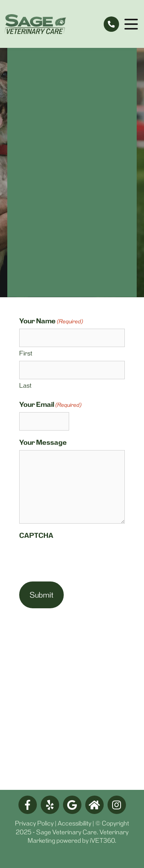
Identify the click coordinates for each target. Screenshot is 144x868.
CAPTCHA (36, 536)
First (26, 353)
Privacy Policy (34, 823)
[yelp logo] (50, 805)
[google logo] (72, 805)
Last (25, 385)
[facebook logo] (28, 805)
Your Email (50, 405)
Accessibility (74, 823)
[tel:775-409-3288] (111, 24)
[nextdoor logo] (94, 805)
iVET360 (102, 840)
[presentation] (78, 558)
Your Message (43, 442)
